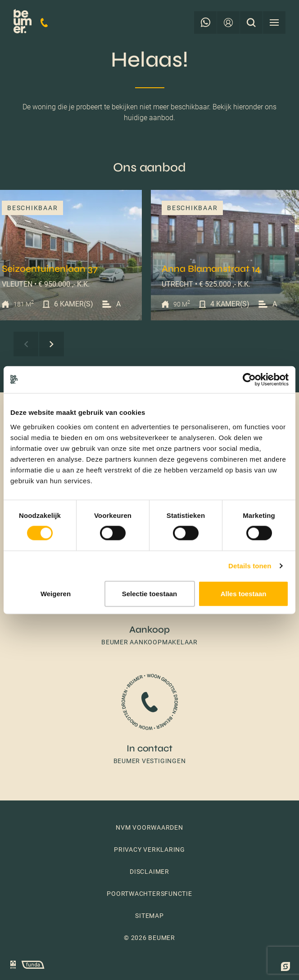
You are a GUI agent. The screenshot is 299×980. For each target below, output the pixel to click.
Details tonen (250, 566)
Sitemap (149, 916)
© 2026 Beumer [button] (149, 938)
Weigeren (56, 593)
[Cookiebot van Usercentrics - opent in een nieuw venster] (249, 380)
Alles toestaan (244, 593)
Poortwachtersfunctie (149, 894)
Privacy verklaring (149, 850)
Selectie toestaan (150, 593)
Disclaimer (149, 872)
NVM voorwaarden (149, 827)
